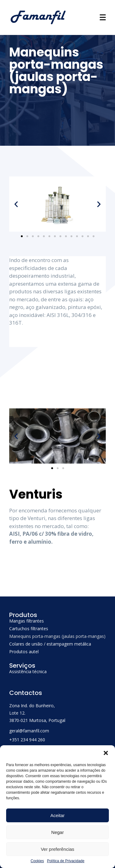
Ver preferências (57, 849)
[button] (106, 753)
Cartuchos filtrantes (29, 629)
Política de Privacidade (66, 861)
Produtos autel (24, 652)
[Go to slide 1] (22, 236)
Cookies (37, 861)
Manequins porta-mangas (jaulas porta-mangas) (57, 636)
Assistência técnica (28, 671)
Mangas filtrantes (27, 621)
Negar (57, 832)
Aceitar (57, 815)
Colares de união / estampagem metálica (50, 644)
